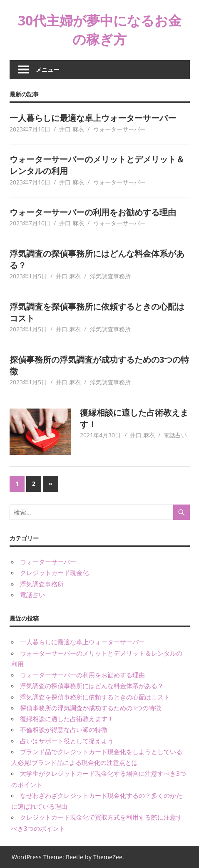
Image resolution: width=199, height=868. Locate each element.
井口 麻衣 (72, 129)
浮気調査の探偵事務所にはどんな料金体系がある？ (92, 686)
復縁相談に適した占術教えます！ (67, 719)
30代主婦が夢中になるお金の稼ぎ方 (100, 30)
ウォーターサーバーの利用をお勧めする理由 (93, 212)
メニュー (47, 69)
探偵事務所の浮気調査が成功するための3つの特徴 (91, 708)
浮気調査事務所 (110, 276)
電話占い (175, 435)
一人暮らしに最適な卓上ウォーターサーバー (93, 118)
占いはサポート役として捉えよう (67, 741)
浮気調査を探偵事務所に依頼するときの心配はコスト (95, 697)
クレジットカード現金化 (54, 573)
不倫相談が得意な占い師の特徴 (64, 729)
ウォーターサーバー (119, 129)
